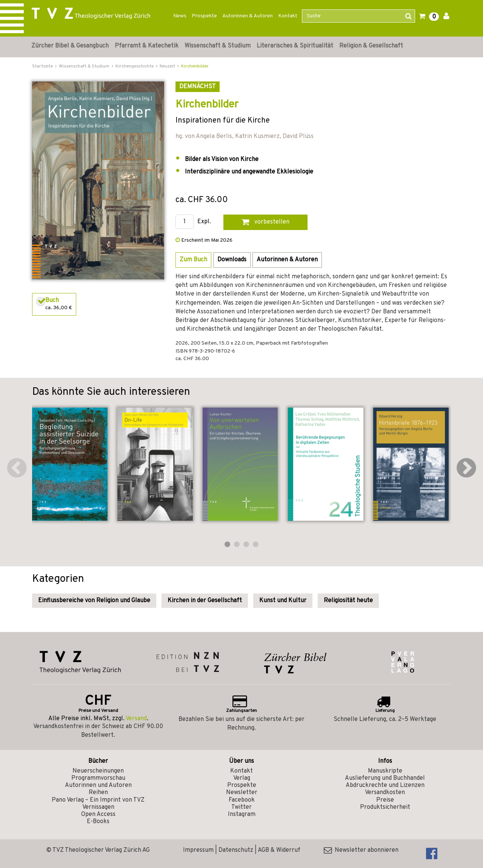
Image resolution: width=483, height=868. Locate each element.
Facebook (242, 800)
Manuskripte (385, 771)
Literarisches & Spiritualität (295, 46)
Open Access (98, 814)
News (180, 16)
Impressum (198, 850)
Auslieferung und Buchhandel (385, 778)
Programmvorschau (98, 778)
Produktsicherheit (385, 807)
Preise (385, 800)
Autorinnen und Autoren (98, 785)
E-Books (98, 822)
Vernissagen (98, 807)
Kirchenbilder (195, 66)
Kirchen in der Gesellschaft (205, 601)
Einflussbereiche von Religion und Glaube (94, 601)
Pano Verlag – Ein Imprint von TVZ (98, 800)
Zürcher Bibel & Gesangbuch (70, 46)
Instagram (242, 814)
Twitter (241, 807)
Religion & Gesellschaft (371, 46)
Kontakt (288, 16)
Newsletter (242, 793)
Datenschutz (236, 850)
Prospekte (204, 16)
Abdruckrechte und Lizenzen (385, 785)
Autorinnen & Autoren (248, 16)
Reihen (98, 793)
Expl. (204, 222)
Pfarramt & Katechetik (147, 46)
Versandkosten (385, 793)
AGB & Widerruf (279, 850)
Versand (136, 719)
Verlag (242, 778)
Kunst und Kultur (283, 601)
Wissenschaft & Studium (218, 46)
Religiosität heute (348, 601)
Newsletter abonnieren (361, 850)
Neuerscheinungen (98, 771)
